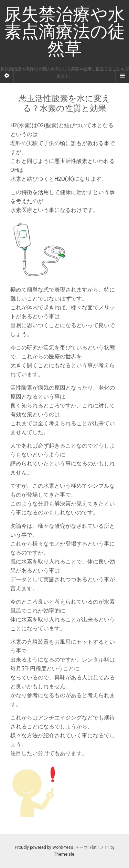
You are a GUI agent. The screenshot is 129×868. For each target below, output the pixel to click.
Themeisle (64, 854)
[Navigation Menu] (122, 76)
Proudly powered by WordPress (44, 847)
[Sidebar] (7, 76)
